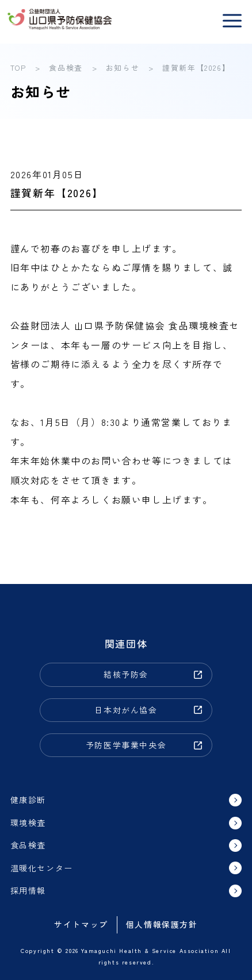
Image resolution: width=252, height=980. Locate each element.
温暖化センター (42, 868)
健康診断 (28, 800)
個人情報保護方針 (162, 924)
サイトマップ (81, 924)
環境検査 (28, 823)
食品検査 (28, 845)
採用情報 (28, 890)
